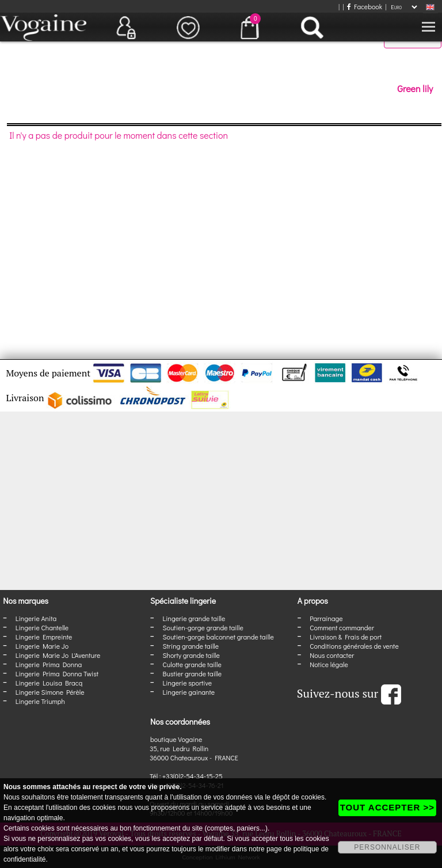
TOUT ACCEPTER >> (387, 807)
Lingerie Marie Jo (42, 646)
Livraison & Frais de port (346, 637)
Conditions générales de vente (354, 646)
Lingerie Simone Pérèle (50, 692)
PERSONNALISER (387, 847)
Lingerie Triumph (40, 701)
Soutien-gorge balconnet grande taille (218, 637)
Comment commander (342, 627)
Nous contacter (332, 655)
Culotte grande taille (192, 664)
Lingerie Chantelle (42, 627)
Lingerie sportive (187, 683)
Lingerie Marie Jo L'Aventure (58, 655)
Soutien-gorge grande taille (203, 627)
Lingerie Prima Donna (49, 664)
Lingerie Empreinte (44, 637)
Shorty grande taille (191, 655)
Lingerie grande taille (194, 618)
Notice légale (329, 664)
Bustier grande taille (193, 673)
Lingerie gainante (189, 692)
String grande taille (191, 646)
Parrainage (326, 618)
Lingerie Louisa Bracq (49, 683)
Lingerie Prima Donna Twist (57, 673)
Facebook (365, 6)
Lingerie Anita (36, 618)
